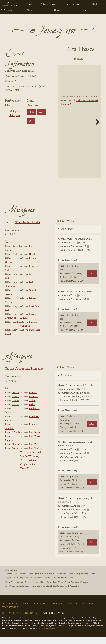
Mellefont (10, 277)
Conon (16, 412)
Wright (32, 297)
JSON (31, 112)
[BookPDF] (79, 129)
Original (87, 59)
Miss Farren (35, 337)
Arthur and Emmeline (29, 376)
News (84, 10)
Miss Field (34, 452)
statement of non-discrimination (48, 635)
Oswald (16, 404)
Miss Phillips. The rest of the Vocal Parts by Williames (31, 460)
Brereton (33, 265)
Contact (58, 10)
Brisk (15, 261)
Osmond (9, 420)
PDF (70, 59)
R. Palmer (34, 424)
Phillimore (34, 416)
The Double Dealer (28, 229)
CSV (31, 121)
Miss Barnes (35, 440)
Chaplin (24, 471)
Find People (10, 615)
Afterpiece (15, 116)
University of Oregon (19, 620)
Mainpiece (15, 111)
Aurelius (9, 428)
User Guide (92, 4)
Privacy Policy (75, 611)
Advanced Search (49, 4)
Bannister (34, 432)
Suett (32, 281)
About (30, 10)
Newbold (25, 476)
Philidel (16, 452)
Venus (15, 456)
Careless (9, 269)
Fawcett (24, 468)
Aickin (32, 408)
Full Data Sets (72, 4)
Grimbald (10, 436)
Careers (56, 611)
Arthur (16, 400)
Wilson (32, 468)
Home (30, 4)
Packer (32, 289)
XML (42, 112)
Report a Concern (35, 611)
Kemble (33, 400)
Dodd (32, 261)
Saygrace (9, 301)
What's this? (67, 236)
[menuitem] (31, 4)
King (31, 253)
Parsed (87, 66)
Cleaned (70, 66)
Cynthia (16, 329)
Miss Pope (34, 313)
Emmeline (10, 448)
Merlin (16, 408)
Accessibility (11, 611)
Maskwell (10, 309)
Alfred (32, 471)
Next (96, 129)
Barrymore (34, 273)
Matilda (16, 440)
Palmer (32, 305)
